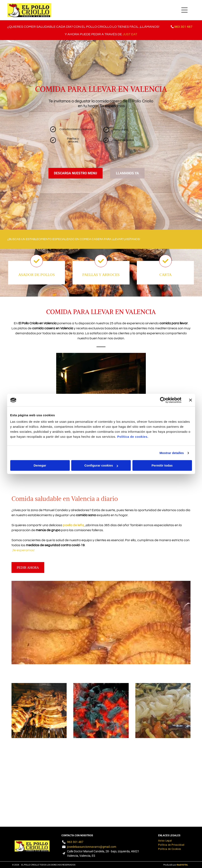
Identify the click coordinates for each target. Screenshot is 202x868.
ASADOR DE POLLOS (37, 275)
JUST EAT (130, 34)
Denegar (40, 466)
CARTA (165, 275)
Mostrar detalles (172, 453)
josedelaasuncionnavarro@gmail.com (92, 847)
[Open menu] (184, 10)
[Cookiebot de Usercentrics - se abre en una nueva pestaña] (163, 400)
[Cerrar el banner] (191, 400)
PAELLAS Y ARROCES (101, 275)
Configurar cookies (101, 466)
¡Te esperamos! (23, 550)
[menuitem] (165, 840)
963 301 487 (75, 842)
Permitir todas (162, 466)
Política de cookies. (133, 437)
